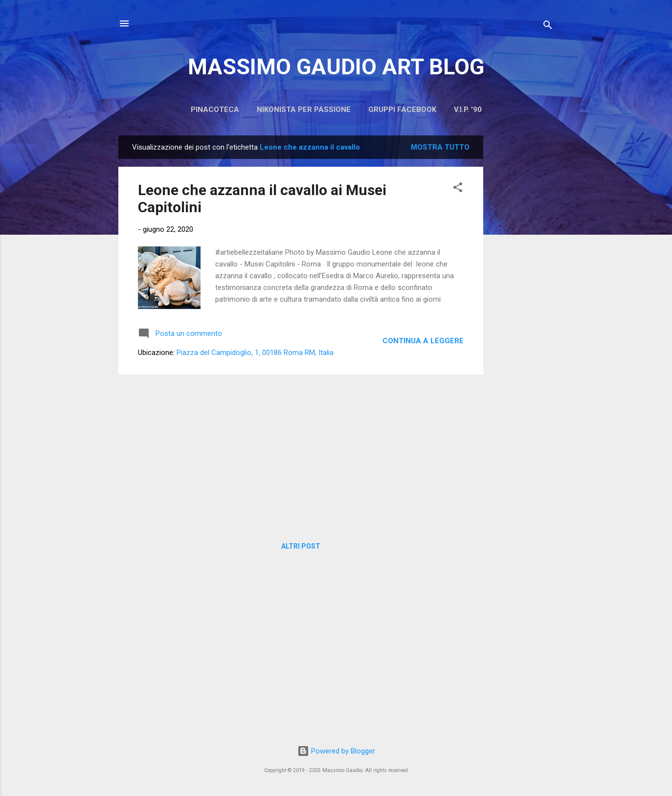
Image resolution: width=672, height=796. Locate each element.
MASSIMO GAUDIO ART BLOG (336, 67)
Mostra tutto (440, 147)
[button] (458, 189)
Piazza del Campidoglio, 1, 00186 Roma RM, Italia (255, 353)
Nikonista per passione (304, 110)
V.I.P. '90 (468, 110)
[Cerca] (548, 27)
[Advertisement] (522, 282)
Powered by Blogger (336, 751)
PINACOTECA (215, 110)
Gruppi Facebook (402, 110)
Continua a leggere (423, 341)
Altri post (301, 546)
